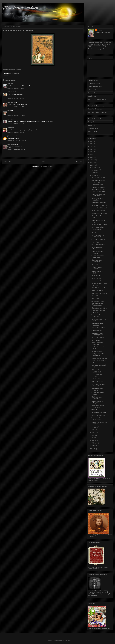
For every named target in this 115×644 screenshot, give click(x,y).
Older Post (78, 161)
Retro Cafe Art (92, 131)
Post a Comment (10, 153)
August (94, 427)
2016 (92, 149)
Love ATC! (95, 296)
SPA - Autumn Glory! (98, 227)
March (94, 440)
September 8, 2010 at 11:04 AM (16, 115)
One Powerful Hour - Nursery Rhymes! (98, 184)
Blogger (68, 640)
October (94, 173)
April (93, 438)
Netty (9, 111)
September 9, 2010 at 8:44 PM (16, 132)
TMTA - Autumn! (96, 276)
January (94, 446)
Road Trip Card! (96, 372)
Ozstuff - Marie (93, 93)
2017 (92, 147)
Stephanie (10, 102)
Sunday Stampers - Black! (99, 224)
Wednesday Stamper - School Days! (98, 419)
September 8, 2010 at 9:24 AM (16, 98)
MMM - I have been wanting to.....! (97, 343)
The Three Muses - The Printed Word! (99, 320)
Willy (9, 83)
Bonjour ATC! (95, 232)
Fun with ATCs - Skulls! (98, 328)
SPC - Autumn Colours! (99, 180)
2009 (92, 449)
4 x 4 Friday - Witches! (98, 239)
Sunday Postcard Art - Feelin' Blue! (98, 355)
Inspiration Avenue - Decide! (98, 272)
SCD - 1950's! (96, 369)
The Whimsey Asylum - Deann (97, 99)
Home (43, 161)
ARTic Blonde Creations (20, 8)
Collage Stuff (92, 122)
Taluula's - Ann (93, 96)
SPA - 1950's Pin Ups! (98, 288)
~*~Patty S (11, 92)
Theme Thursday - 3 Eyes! (99, 308)
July (93, 430)
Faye (9, 119)
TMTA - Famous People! (99, 410)
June (93, 432)
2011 (92, 162)
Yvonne (99, 30)
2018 (92, 144)
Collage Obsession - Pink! (99, 213)
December (95, 167)
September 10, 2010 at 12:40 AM (17, 141)
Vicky (9, 127)
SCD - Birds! (95, 242)
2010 (92, 165)
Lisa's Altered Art (93, 128)
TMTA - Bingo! (96, 340)
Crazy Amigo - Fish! (97, 330)
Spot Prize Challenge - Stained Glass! (98, 305)
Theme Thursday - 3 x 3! (99, 413)
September (95, 175)
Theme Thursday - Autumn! (97, 389)
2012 (92, 160)
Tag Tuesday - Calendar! (99, 203)
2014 (92, 154)
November (95, 170)
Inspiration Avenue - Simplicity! (98, 402)
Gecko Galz (92, 125)
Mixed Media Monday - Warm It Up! (98, 406)
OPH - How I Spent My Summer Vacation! (98, 385)
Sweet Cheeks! (96, 281)
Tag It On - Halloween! (98, 187)
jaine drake (11, 136)
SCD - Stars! (95, 298)
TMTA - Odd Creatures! (98, 211)
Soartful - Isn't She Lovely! (99, 358)
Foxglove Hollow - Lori (95, 87)
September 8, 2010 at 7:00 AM (16, 88)
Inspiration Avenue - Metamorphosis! (98, 334)
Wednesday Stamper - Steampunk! (98, 257)
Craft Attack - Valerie (94, 83)
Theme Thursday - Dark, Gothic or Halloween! (99, 191)
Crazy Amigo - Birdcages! (99, 208)
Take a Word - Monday (95, 109)
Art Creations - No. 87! (98, 301)
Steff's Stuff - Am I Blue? (99, 415)
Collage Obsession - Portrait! (98, 268)
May (93, 435)
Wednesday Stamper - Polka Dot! (98, 316)
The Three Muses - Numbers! (97, 398)
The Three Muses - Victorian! (97, 199)
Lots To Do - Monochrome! (99, 293)
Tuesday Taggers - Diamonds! (97, 324)
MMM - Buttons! (96, 278)
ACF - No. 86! (96, 379)
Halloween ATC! (96, 230)
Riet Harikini (11, 144)
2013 (92, 157)
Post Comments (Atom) (46, 166)
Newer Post (7, 161)
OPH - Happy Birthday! (98, 245)
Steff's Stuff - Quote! (98, 337)
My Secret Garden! (97, 351)
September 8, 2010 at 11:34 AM (16, 124)
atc (8, 75)
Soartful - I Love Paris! (98, 290)
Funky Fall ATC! (96, 264)
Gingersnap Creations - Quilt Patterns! (99, 195)
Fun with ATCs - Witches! (99, 205)
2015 (92, 152)
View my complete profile (103, 33)
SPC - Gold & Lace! (97, 382)
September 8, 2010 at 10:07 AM (16, 107)
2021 (92, 141)
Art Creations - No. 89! (98, 178)
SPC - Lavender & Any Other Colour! (98, 236)
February (95, 443)
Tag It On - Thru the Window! (97, 252)
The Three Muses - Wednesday (98, 112)
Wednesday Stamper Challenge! (12, 69)
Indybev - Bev (92, 90)
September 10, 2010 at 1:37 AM (16, 149)
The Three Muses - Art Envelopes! (98, 261)
